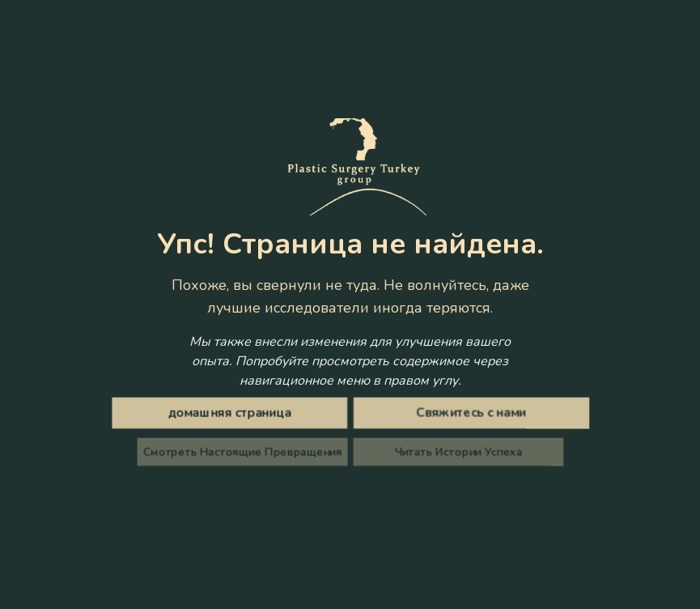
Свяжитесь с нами (467, 413)
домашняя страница (233, 413)
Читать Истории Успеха (454, 452)
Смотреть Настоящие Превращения (246, 452)
